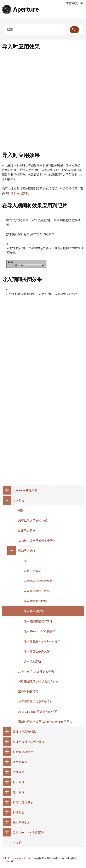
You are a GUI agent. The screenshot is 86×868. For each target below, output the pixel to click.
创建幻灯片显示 (23, 802)
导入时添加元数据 (35, 601)
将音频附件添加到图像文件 (36, 701)
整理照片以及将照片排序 (29, 742)
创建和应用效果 (18, 193)
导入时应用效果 (34, 611)
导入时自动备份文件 (37, 651)
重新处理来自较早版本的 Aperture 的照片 (45, 722)
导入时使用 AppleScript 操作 (42, 641)
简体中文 (75, 3)
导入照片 (19, 500)
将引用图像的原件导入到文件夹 (38, 681)
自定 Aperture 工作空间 (28, 832)
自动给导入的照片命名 (38, 581)
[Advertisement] (43, 102)
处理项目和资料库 (24, 732)
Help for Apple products (16, 858)
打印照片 (19, 782)
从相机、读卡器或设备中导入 (37, 541)
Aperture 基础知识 (25, 490)
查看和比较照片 (23, 752)
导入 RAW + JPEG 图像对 (40, 631)
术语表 (17, 842)
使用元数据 (20, 762)
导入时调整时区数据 (37, 591)
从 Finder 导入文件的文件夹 (36, 671)
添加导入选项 (27, 551)
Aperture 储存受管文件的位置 (38, 712)
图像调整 (19, 772)
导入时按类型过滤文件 (38, 621)
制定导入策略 (27, 531)
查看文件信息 (32, 571)
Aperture (26, 9)
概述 (21, 510)
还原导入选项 (32, 661)
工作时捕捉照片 (28, 691)
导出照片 (19, 792)
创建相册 (19, 812)
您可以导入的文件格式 (33, 520)
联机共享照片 (21, 822)
